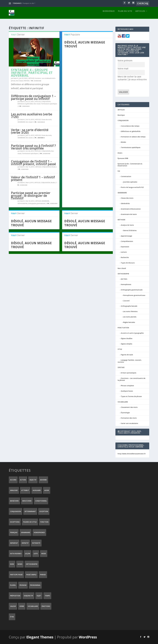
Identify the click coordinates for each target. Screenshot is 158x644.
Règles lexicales (129, 322)
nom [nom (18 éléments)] (12, 564)
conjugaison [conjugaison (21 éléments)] (16, 511)
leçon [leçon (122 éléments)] (28, 553)
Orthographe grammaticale (37, 203)
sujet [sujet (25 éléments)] (39, 596)
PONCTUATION (123, 328)
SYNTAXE (26, 81)
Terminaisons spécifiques (49, 104)
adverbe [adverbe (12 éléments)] (43, 480)
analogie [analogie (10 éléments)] (14, 490)
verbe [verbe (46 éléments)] (22, 606)
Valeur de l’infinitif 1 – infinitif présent (33, 178)
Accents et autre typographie (132, 333)
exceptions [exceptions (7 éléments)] (15, 522)
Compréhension (127, 241)
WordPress (88, 637)
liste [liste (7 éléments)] (36, 553)
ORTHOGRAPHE (22, 203)
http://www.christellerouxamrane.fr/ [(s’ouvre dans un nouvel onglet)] (132, 454)
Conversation (126, 176)
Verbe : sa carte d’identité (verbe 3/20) (30, 131)
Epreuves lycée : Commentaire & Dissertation (130, 165)
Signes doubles (127, 338)
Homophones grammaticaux (134, 295)
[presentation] (134, 85)
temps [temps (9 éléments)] (47, 596)
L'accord (126, 301)
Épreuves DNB (123, 158)
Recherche (125, 257)
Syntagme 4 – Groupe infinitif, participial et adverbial (32, 73)
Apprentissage (126, 236)
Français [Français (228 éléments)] (14, 532)
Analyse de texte (127, 225)
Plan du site (125, 15)
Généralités (125, 203)
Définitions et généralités (25, 104)
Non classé (19, 81)
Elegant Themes (40, 637)
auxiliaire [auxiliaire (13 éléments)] (37, 490)
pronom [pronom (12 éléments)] (23, 585)
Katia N (16, 78)
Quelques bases (127, 391)
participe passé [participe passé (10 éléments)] (16, 574)
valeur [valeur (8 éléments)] (13, 606)
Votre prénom (125, 60)
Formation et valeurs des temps (133, 137)
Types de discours (128, 263)
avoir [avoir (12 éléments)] (47, 490)
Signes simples (127, 344)
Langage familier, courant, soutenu (130, 361)
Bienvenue (109, 15)
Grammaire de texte (129, 214)
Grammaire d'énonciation (131, 209)
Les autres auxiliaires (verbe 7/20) (32, 115)
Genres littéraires (130, 230)
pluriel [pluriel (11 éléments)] (13, 585)
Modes (54, 167)
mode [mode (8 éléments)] (44, 553)
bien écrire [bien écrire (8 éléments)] (27, 501)
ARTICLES (140, 15)
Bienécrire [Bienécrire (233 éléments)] (14, 501)
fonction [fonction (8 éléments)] (44, 522)
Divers (120, 153)
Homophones (126, 284)
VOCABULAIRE (123, 402)
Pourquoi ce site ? (29, 3)
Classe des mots (46, 119)
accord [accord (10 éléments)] (13, 480)
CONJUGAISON (46, 101)
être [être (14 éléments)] (12, 617)
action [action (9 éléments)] (23, 480)
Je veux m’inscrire (137, 79)
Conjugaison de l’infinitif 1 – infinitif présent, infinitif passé (33, 163)
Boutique (121, 115)
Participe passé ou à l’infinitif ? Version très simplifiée (33, 147)
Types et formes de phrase (131, 396)
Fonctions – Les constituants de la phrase (131, 379)
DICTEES (124, 279)
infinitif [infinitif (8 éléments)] (25, 543)
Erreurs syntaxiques (129, 373)
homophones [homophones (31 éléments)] (39, 532)
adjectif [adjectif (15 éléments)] (33, 480)
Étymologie (125, 412)
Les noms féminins (130, 311)
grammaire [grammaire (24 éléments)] (26, 532)
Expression (125, 247)
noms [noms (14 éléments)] (20, 564)
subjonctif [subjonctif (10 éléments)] (28, 596)
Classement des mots (129, 407)
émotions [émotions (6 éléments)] (46, 606)
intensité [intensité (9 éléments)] (36, 543)
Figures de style (127, 355)
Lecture (124, 252)
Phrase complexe (127, 385)
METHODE (121, 220)
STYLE (120, 349)
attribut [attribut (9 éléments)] (25, 490)
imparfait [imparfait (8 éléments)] (14, 543)
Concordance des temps (130, 126)
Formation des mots (129, 418)
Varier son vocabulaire (129, 423)
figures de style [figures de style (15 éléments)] (30, 522)
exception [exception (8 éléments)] (44, 511)
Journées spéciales (130, 182)
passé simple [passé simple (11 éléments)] (31, 574)
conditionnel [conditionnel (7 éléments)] (41, 501)
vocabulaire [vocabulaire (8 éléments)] (33, 606)
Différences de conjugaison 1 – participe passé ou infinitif (33, 97)
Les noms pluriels (130, 317)
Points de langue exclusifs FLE (132, 187)
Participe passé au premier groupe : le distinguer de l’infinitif (31, 195)
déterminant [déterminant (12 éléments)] (30, 511)
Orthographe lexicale (129, 306)
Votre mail (123, 68)
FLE (119, 171)
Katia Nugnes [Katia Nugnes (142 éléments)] (16, 553)
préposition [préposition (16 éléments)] (15, 596)
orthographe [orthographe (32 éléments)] (32, 564)
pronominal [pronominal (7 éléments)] (35, 585)
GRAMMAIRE (21, 122)
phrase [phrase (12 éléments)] (43, 574)
